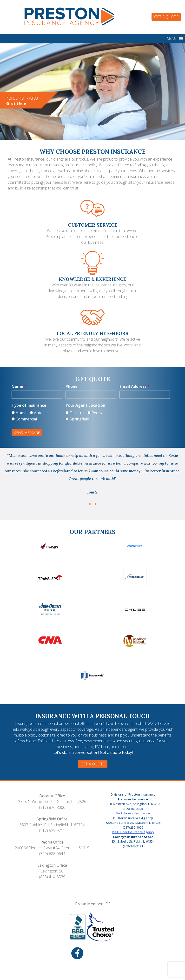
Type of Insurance (29, 405)
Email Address (135, 386)
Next (95, 504)
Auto (36, 413)
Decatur (75, 413)
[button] (172, 39)
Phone (72, 386)
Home (19, 413)
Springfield (77, 419)
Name (19, 386)
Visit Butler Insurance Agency (133, 832)
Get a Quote (166, 17)
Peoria (95, 413)
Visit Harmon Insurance (133, 813)
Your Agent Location (85, 405)
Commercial (24, 419)
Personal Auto (22, 100)
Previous (90, 504)
